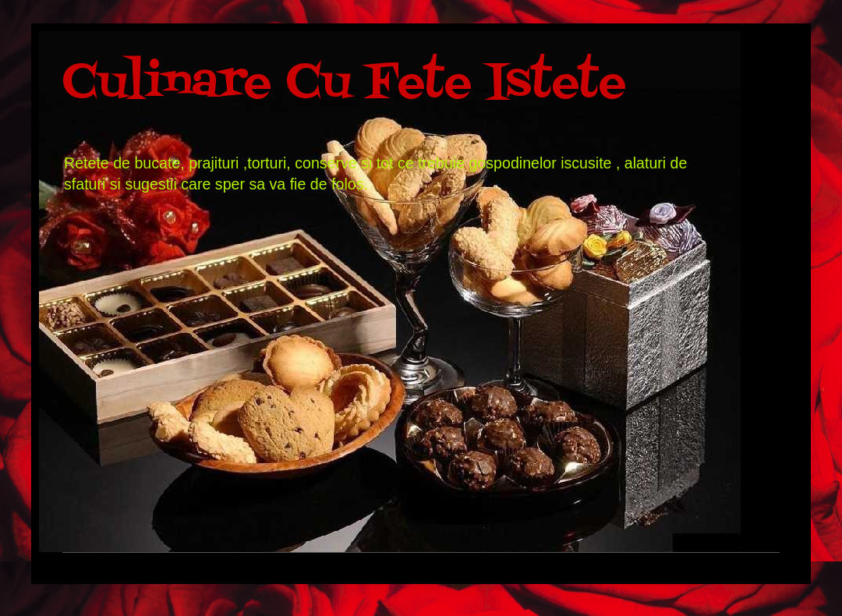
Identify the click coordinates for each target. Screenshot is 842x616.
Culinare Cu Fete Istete (344, 84)
